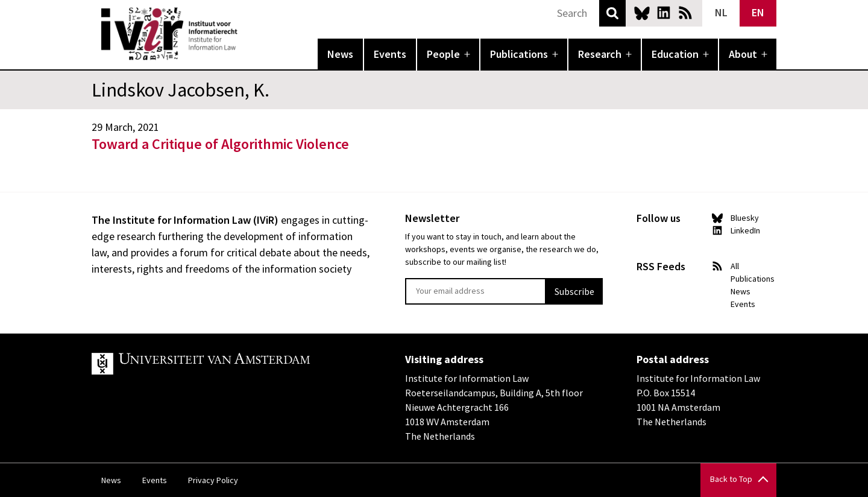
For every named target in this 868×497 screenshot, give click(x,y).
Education (675, 54)
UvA (231, 364)
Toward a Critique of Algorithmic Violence (220, 144)
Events (390, 54)
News (340, 54)
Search (612, 13)
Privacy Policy (213, 480)
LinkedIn (664, 13)
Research (600, 54)
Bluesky (642, 13)
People (443, 54)
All (735, 266)
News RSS (685, 13)
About (743, 54)
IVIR (246, 34)
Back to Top (731, 479)
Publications (519, 54)
